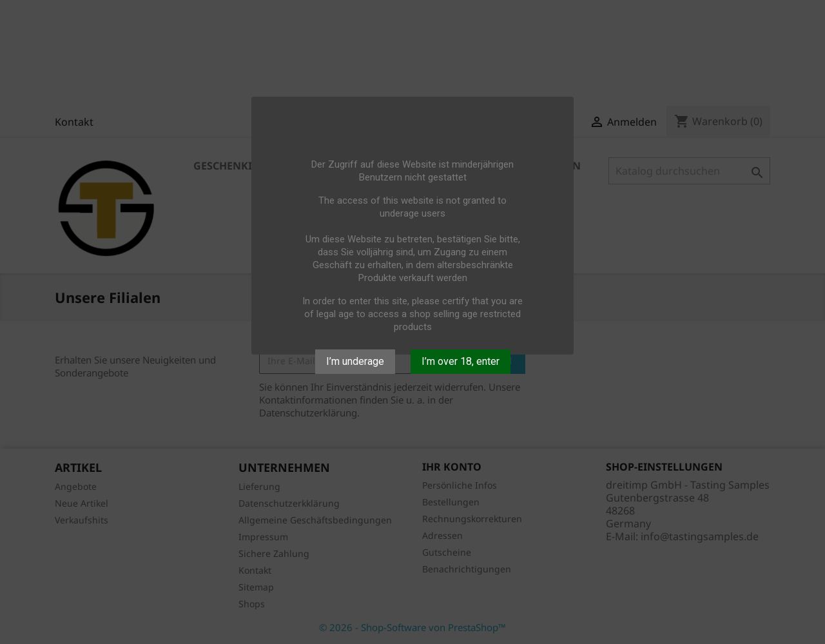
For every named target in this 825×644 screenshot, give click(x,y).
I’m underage (355, 361)
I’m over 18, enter (461, 361)
